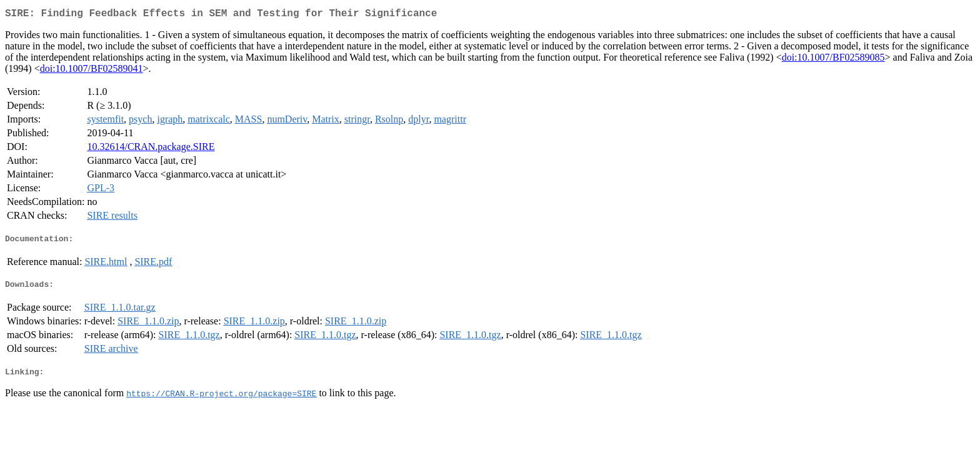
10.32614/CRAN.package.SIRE (151, 149)
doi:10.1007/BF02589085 (833, 60)
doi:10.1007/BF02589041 (92, 71)
